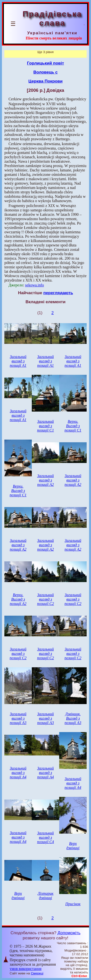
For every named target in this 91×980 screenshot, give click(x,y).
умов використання (26, 969)
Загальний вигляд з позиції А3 (18, 718)
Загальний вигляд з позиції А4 (18, 773)
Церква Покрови (45, 81)
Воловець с (46, 72)
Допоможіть (69, 933)
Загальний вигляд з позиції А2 (45, 480)
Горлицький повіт (45, 63)
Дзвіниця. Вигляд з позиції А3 (73, 718)
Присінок (73, 904)
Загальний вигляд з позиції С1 (46, 426)
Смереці (37, 973)
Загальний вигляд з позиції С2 (46, 599)
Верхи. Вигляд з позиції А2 (18, 599)
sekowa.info (34, 285)
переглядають (58, 293)
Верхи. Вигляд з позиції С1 (73, 426)
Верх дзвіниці (73, 846)
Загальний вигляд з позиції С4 (46, 837)
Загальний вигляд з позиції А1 (18, 361)
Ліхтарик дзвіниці (46, 896)
